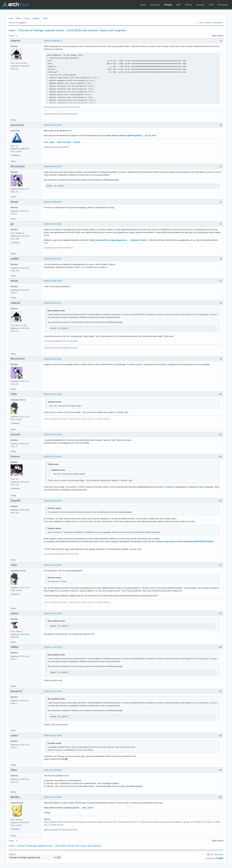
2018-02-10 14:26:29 (53, 501)
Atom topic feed (217, 854)
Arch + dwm (49, 142)
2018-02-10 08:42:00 (53, 281)
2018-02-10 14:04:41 (53, 457)
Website (16, 155)
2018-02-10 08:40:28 (53, 224)
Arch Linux (16, 4)
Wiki (179, 5)
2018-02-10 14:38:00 (53, 565)
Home (143, 5)
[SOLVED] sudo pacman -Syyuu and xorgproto (97, 30)
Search (27, 18)
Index (11, 18)
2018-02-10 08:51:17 (53, 303)
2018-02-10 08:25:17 (53, 41)
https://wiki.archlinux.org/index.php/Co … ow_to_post (131, 135)
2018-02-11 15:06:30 (53, 770)
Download (223, 5)
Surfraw (77, 142)
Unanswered (217, 23)
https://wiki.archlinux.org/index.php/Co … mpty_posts (68, 808)
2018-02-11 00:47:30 (53, 647)
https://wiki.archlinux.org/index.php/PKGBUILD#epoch (189, 541)
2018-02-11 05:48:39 (53, 691)
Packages (155, 5)
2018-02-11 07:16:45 (53, 735)
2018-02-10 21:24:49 (53, 613)
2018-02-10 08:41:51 (53, 259)
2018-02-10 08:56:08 (53, 359)
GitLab (188, 5)
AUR (211, 5)
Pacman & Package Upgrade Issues (42, 30)
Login (45, 18)
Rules (19, 18)
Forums (168, 5)
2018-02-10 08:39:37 (53, 202)
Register (36, 18)
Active (208, 23)
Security (200, 5)
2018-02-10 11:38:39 (53, 434)
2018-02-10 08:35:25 (53, 166)
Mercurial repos (64, 142)
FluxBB (220, 858)
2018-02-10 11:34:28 (53, 394)
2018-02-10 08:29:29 (53, 125)
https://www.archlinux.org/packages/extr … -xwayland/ (115, 240)
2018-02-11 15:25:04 (53, 797)
